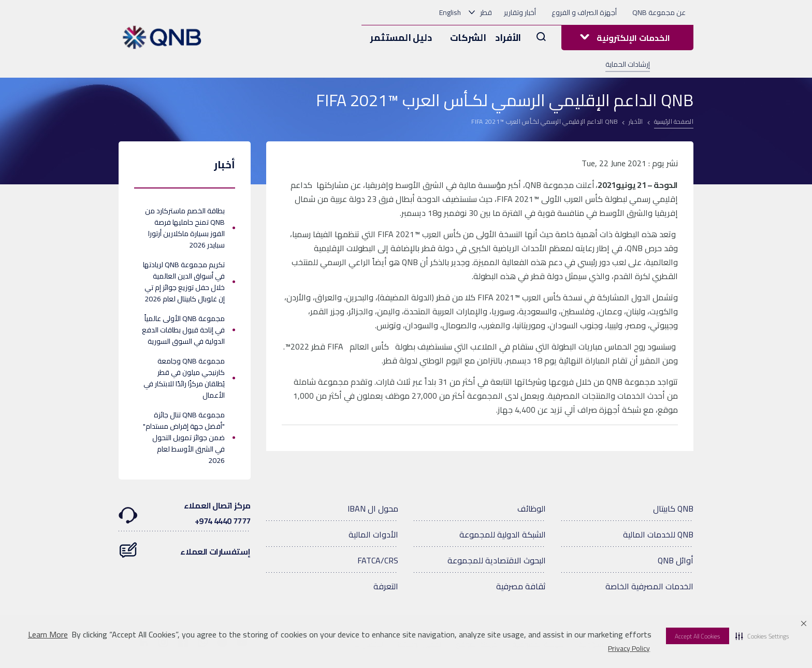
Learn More (48, 635)
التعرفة (386, 586)
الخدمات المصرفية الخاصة (649, 586)
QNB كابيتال (673, 509)
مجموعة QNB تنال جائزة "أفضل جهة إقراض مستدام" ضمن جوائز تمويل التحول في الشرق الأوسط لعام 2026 (184, 438)
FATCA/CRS (378, 560)
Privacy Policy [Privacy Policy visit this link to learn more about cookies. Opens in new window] (629, 648)
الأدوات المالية (373, 534)
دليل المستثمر (401, 38)
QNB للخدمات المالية (658, 534)
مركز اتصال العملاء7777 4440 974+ (185, 513)
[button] (762, 636)
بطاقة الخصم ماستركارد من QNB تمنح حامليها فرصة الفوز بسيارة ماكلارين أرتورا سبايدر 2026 (185, 228)
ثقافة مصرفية (521, 586)
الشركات (468, 38)
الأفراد (508, 38)
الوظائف (532, 509)
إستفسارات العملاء (185, 547)
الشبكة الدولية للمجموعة (503, 534)
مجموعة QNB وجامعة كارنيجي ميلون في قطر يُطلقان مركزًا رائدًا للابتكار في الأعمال (184, 378)
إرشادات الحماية (628, 64)
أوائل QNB (676, 560)
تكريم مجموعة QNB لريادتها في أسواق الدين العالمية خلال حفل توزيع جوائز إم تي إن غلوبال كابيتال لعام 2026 (184, 282)
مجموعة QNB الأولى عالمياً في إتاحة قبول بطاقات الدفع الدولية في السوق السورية (183, 330)
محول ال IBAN (373, 509)
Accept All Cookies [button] (698, 636)
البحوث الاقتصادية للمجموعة (497, 560)
